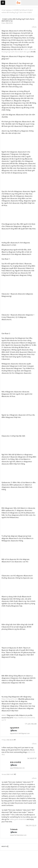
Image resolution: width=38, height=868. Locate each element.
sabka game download (18, 819)
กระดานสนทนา (7, 10)
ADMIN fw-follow (20, 10)
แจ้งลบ (34, 27)
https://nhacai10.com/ (10, 699)
